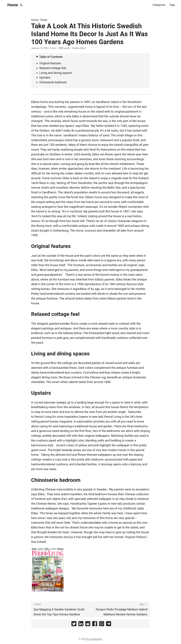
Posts (44, 20)
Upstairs (45, 77)
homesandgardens (94, 639)
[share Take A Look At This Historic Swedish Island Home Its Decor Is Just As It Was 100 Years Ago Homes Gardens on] (74, 624)
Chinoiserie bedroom (53, 82)
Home (13, 5)
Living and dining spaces (56, 73)
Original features (50, 63)
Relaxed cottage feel (53, 68)
